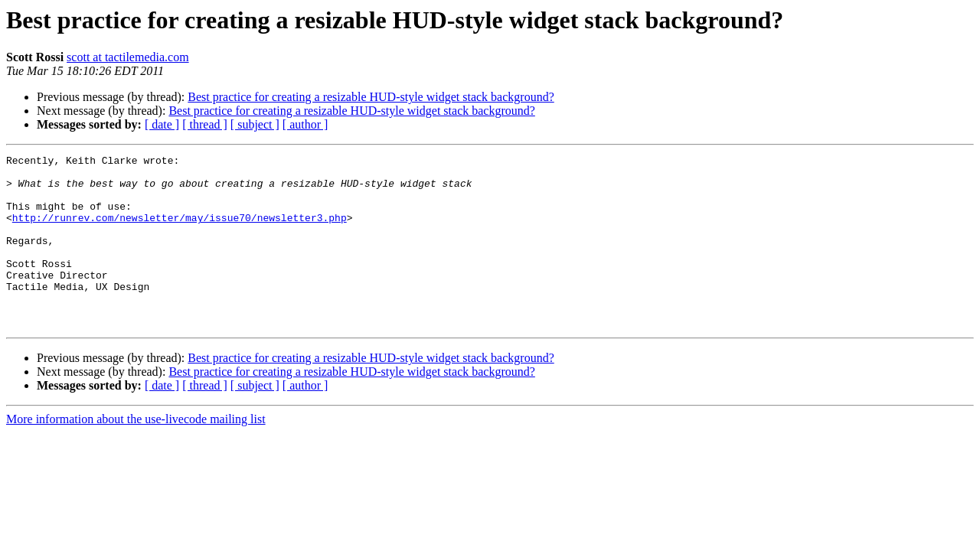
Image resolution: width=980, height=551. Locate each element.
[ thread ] (205, 124)
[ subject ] (255, 124)
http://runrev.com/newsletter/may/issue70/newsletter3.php (180, 231)
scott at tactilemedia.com (128, 57)
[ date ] (162, 124)
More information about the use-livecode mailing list (136, 453)
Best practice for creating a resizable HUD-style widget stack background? (371, 97)
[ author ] (305, 124)
